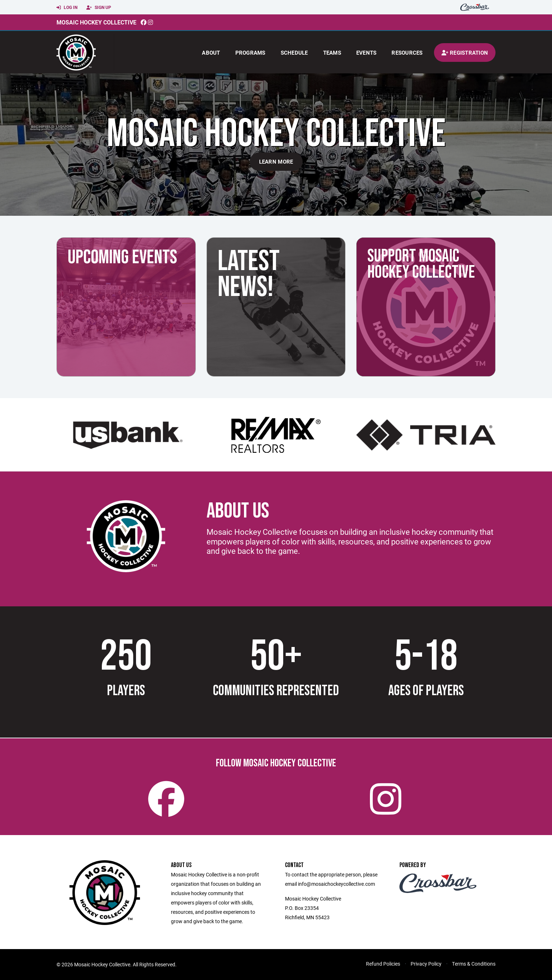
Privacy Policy (426, 964)
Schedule (294, 53)
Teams (332, 53)
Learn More (276, 161)
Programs (250, 53)
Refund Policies (383, 964)
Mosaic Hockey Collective (96, 22)
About (211, 53)
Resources (407, 53)
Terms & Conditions (474, 964)
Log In (67, 8)
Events (367, 53)
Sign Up (99, 8)
